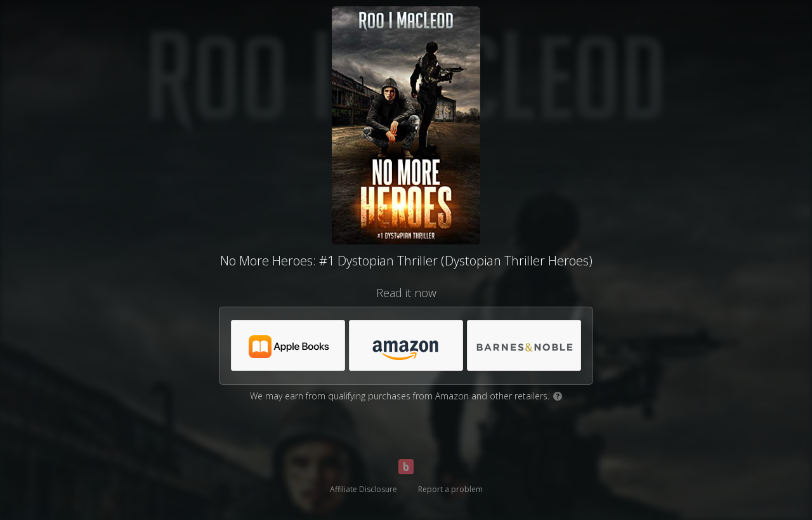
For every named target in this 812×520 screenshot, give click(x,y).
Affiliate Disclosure (363, 489)
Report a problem (450, 489)
